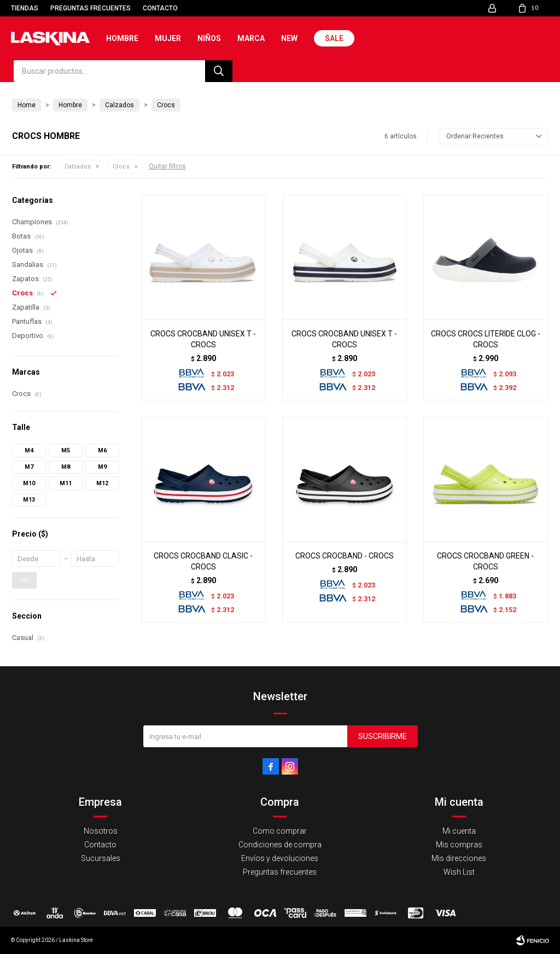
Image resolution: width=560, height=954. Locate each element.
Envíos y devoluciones (280, 858)
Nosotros (101, 831)
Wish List (459, 872)
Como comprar (280, 831)
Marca (251, 38)
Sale (334, 38)
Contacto (160, 8)
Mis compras (459, 845)
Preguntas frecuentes (91, 8)
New (289, 38)
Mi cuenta (459, 831)
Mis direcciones (459, 858)
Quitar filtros (167, 166)
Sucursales (101, 858)
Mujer (168, 38)
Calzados (78, 167)
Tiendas (25, 8)
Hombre (122, 38)
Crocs (121, 167)
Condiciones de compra (280, 845)
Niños (209, 38)
